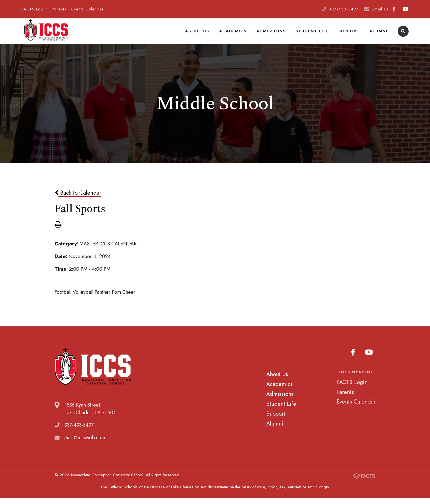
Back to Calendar (78, 199)
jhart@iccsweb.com (85, 444)
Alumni (379, 34)
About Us (199, 34)
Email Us (380, 9)
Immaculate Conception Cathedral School (46, 34)
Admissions (272, 34)
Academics (234, 34)
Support (350, 34)
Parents (59, 9)
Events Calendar (87, 9)
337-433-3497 (344, 9)
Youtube (406, 9)
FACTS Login (34, 9)
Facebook (394, 9)
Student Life (313, 34)
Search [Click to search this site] (403, 34)
